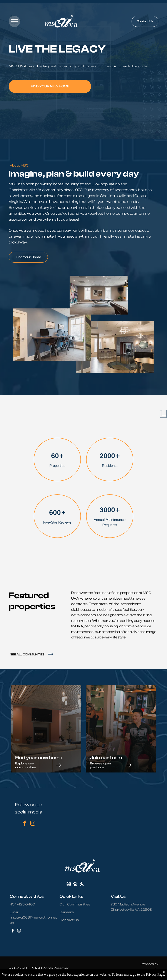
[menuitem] (77, 904)
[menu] (14, 21)
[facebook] (24, 824)
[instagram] (33, 824)
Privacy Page (155, 974)
